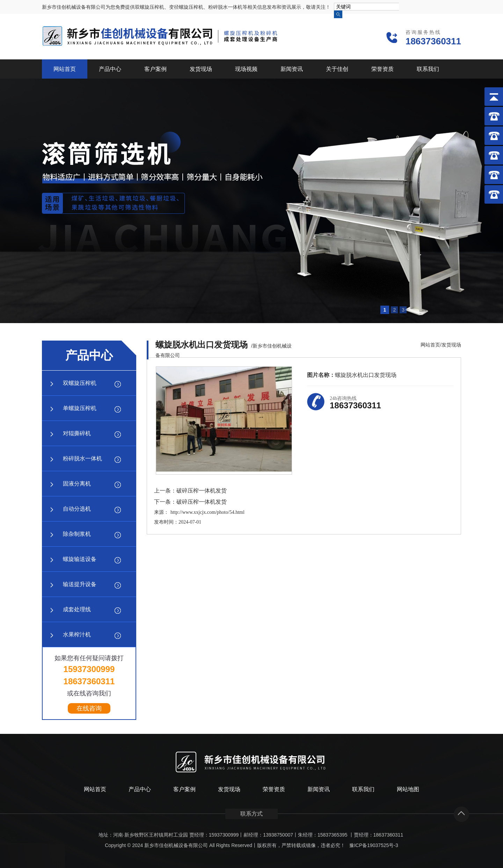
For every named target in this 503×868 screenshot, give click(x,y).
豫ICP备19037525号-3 (374, 845)
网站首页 (65, 69)
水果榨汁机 (77, 634)
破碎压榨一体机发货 (202, 491)
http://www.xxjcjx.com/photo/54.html (207, 512)
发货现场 (201, 69)
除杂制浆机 (77, 534)
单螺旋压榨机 (80, 408)
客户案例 (155, 69)
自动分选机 (77, 509)
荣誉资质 (382, 69)
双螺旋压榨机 (80, 383)
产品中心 (110, 69)
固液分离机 (77, 484)
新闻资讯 (292, 69)
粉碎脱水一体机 (82, 458)
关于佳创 (337, 69)
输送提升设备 (80, 584)
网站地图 (408, 789)
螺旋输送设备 (80, 559)
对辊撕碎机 (77, 433)
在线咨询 (89, 708)
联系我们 (428, 69)
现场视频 (246, 69)
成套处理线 (77, 609)
